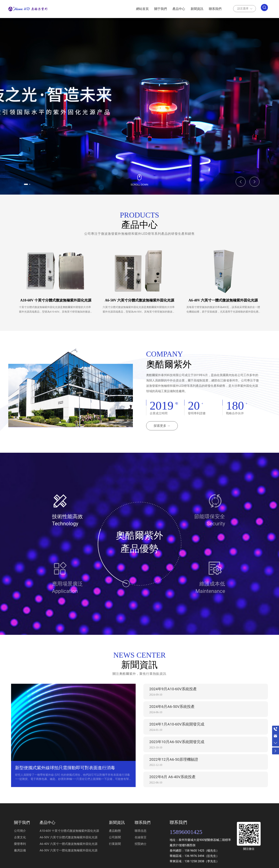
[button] (29, 183)
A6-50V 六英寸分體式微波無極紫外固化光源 (139, 300)
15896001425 (186, 834)
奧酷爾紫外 (169, 366)
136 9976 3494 (194, 858)
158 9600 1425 (194, 852)
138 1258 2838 (194, 863)
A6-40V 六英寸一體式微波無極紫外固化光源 (223, 300)
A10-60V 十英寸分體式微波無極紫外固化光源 (56, 300)
